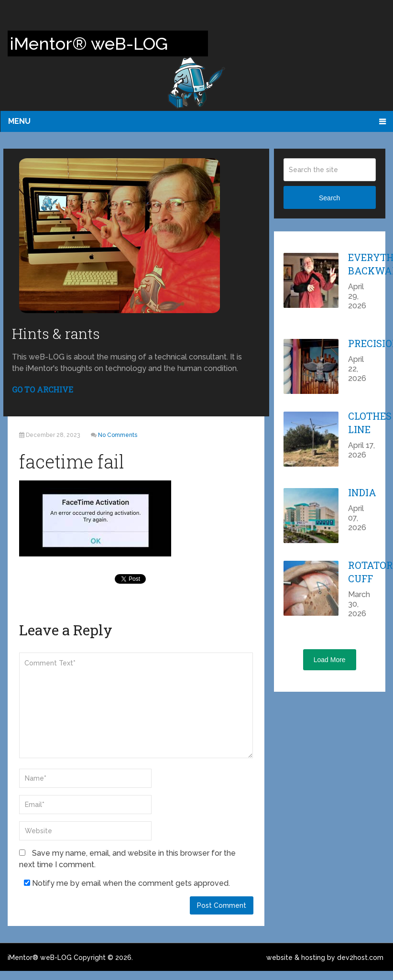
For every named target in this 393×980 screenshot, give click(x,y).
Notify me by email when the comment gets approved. (127, 883)
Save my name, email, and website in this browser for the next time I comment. (127, 859)
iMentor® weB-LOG (40, 958)
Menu (19, 121)
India (362, 492)
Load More (330, 660)
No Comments (118, 435)
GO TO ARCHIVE (43, 389)
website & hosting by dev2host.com (325, 958)
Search (329, 198)
